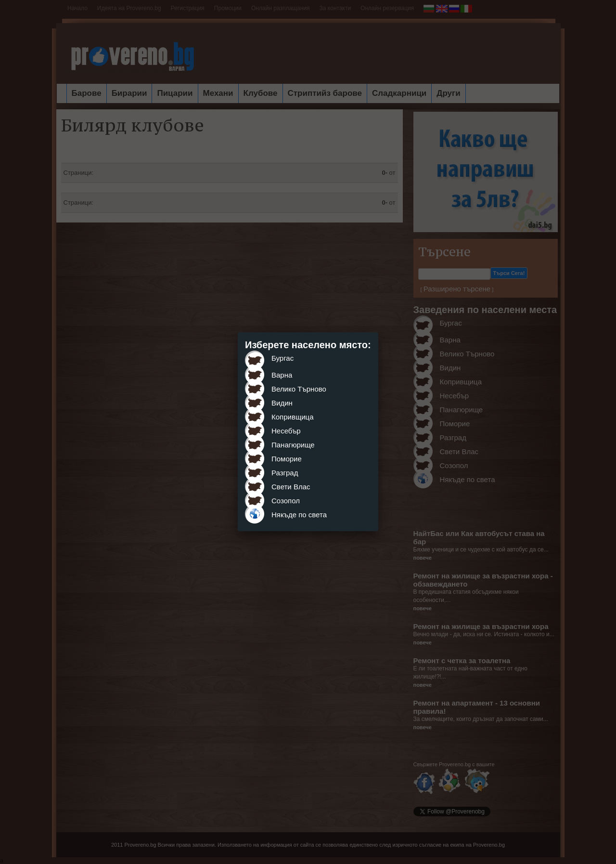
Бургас (282, 358)
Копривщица (293, 417)
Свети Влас (291, 487)
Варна (282, 375)
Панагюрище (293, 445)
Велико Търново (299, 389)
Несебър (286, 431)
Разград (285, 473)
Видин (282, 403)
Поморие (287, 459)
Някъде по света (299, 515)
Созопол (286, 501)
